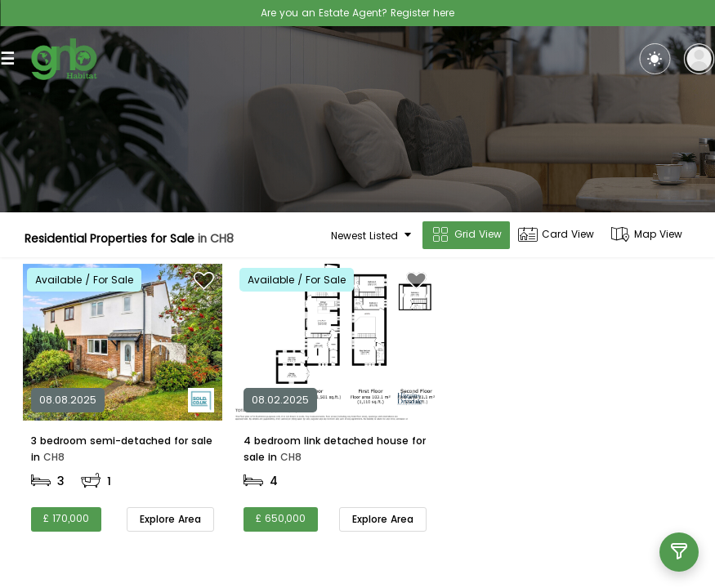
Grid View (466, 235)
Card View (556, 235)
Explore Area (170, 519)
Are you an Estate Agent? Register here (357, 13)
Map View (646, 235)
